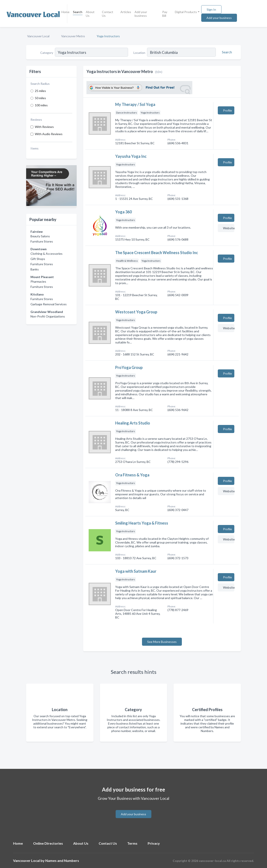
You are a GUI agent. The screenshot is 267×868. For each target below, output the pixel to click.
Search (78, 12)
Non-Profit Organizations (48, 316)
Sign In (211, 9)
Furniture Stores (42, 241)
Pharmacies (38, 281)
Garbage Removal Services (49, 304)
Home (65, 12)
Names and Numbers (62, 860)
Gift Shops (38, 259)
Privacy (154, 843)
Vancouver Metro (73, 36)
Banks (35, 269)
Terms (132, 843)
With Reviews (44, 127)
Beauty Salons (40, 236)
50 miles (40, 98)
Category (47, 53)
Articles (126, 12)
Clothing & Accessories (46, 254)
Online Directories (48, 843)
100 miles (41, 105)
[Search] (226, 52)
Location (139, 53)
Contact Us (108, 14)
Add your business (141, 14)
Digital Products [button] (186, 12)
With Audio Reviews (49, 134)
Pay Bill (165, 14)
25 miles (40, 91)
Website (229, 228)
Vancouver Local (38, 36)
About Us (90, 14)
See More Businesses (162, 642)
